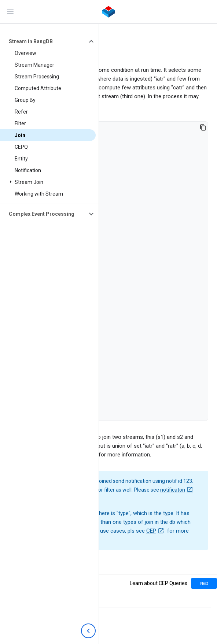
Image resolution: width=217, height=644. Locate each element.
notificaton (173, 490)
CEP (151, 531)
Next (204, 583)
